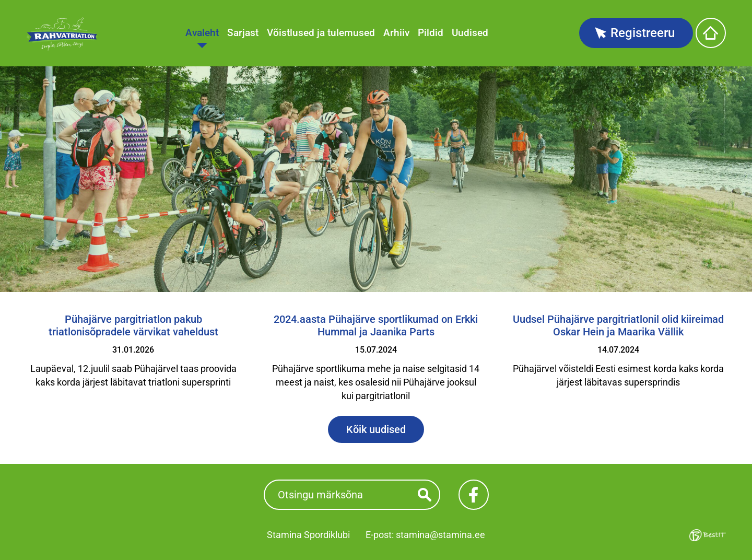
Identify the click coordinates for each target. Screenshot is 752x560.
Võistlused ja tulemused (321, 33)
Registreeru (643, 33)
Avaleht (202, 33)
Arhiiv (396, 33)
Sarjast (243, 33)
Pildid (431, 33)
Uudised (470, 33)
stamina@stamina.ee (440, 535)
